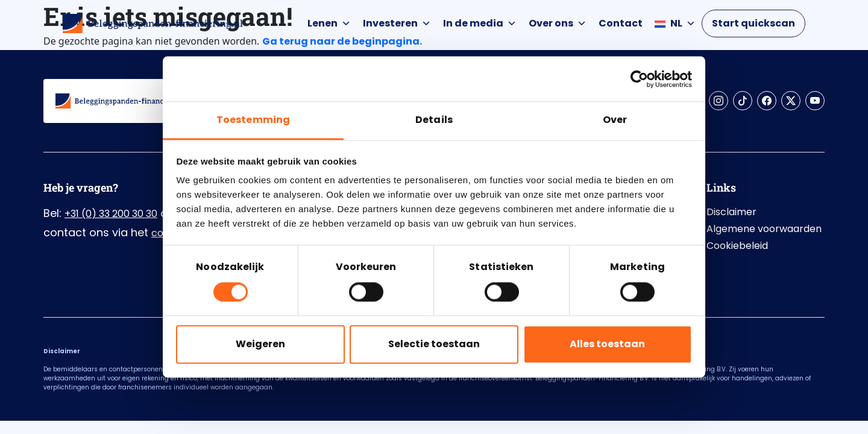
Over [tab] (615, 120)
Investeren (397, 24)
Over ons (558, 24)
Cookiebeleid (737, 246)
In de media (480, 24)
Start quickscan (753, 23)
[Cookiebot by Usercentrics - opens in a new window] (639, 79)
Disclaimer (731, 212)
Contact (621, 23)
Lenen (329, 24)
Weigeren (260, 344)
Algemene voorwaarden (764, 229)
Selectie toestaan (434, 344)
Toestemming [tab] (253, 120)
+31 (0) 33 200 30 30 (111, 214)
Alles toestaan (607, 344)
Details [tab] (434, 120)
